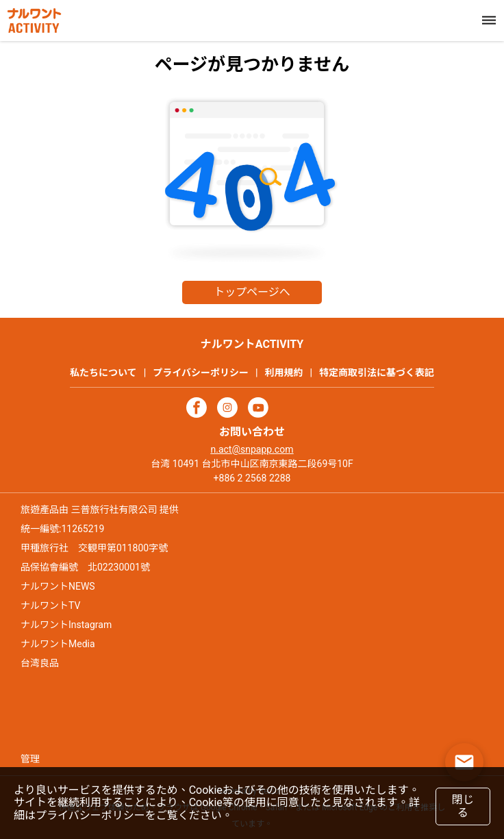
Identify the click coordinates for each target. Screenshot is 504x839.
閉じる (463, 806)
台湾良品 (40, 663)
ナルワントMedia (58, 644)
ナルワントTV (50, 605)
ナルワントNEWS (58, 586)
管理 (30, 759)
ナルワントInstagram (66, 625)
